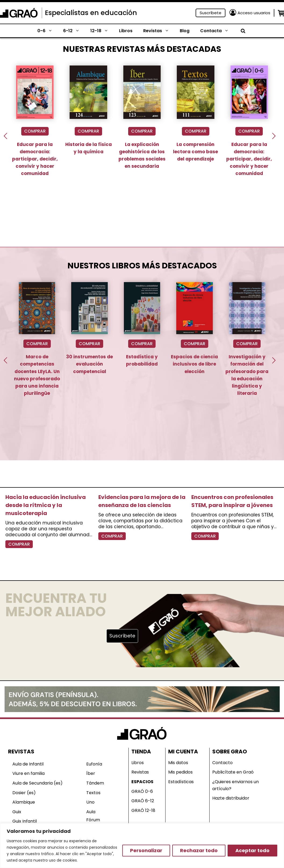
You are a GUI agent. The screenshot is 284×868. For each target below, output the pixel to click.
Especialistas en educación (91, 13)
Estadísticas (181, 782)
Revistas (159, 31)
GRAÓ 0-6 (142, 791)
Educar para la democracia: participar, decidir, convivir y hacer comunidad (35, 159)
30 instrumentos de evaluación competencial (89, 364)
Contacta (217, 31)
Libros (126, 31)
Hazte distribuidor (231, 798)
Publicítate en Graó (233, 772)
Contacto (222, 763)
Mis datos (178, 763)
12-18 (102, 31)
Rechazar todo (199, 850)
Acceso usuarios (254, 13)
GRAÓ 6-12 (143, 801)
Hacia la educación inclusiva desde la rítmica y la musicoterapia (46, 505)
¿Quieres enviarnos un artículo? (236, 785)
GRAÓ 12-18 (143, 810)
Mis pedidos (180, 772)
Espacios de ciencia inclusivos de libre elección (194, 364)
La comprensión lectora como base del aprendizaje (195, 152)
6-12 (74, 31)
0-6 (48, 31)
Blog (185, 31)
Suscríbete (211, 13)
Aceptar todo (252, 850)
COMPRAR (35, 131)
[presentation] (5, 136)
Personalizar (146, 850)
